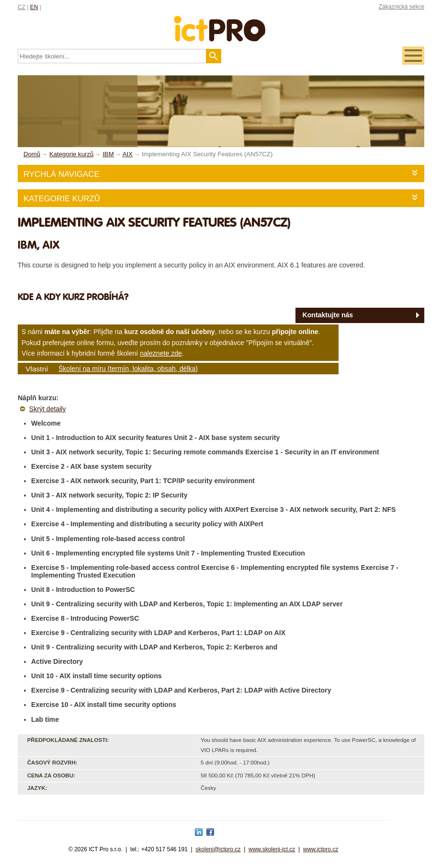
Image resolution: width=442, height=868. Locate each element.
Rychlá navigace (62, 174)
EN (34, 7)
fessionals (221, 23)
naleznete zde (161, 353)
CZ (22, 7)
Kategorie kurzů (62, 199)
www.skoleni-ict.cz (272, 849)
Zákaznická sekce (402, 7)
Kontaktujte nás (328, 315)
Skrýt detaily (48, 409)
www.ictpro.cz (321, 849)
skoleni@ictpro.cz (218, 849)
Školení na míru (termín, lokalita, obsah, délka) (128, 369)
